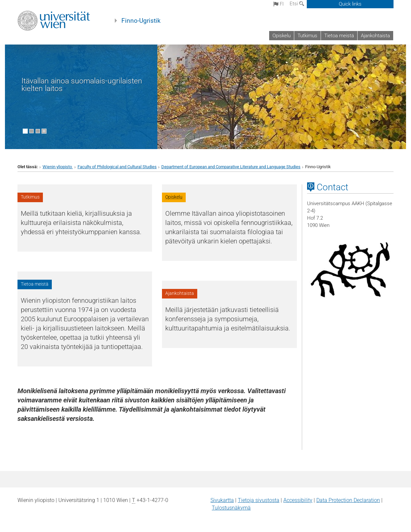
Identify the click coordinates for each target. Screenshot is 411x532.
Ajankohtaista (375, 36)
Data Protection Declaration (348, 500)
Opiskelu (282, 36)
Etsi (297, 4)
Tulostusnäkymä (231, 508)
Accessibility (298, 500)
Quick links (350, 4)
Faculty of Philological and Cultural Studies (117, 167)
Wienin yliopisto (58, 167)
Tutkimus (307, 36)
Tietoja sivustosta (259, 500)
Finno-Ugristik (141, 21)
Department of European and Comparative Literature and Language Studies (231, 167)
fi (279, 4)
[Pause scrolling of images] (44, 131)
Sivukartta (222, 500)
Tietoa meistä (339, 36)
